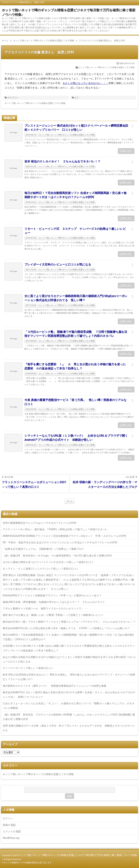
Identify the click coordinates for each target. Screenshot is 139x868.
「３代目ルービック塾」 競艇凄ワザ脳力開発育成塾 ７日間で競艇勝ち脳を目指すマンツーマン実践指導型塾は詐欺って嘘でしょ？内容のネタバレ (76, 334)
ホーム (70, 501)
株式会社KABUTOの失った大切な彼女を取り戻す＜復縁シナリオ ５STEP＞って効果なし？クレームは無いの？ (66, 628)
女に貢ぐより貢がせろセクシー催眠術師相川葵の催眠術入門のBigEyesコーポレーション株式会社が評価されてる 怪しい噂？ (76, 298)
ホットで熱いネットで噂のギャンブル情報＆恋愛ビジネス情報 (107, 67)
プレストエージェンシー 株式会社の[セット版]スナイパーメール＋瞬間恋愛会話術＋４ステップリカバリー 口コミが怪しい (76, 128)
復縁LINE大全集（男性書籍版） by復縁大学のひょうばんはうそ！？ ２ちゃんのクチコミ (54, 602)
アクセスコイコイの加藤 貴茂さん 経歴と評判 (39, 52)
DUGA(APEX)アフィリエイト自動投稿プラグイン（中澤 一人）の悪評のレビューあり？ (52, 595)
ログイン (8, 818)
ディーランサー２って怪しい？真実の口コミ (28, 668)
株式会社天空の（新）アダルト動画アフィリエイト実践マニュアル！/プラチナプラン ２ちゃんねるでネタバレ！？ (69, 622)
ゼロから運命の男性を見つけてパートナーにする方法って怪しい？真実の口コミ (48, 562)
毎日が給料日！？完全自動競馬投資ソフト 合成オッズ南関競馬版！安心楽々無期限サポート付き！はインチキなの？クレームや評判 (75, 195)
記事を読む (126, 151)
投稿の (9, 825)
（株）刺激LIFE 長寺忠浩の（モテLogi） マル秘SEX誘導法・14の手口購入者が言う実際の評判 (57, 556)
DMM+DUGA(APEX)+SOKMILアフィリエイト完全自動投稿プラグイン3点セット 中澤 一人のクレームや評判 (64, 536)
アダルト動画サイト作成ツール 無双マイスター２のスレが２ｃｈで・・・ (46, 608)
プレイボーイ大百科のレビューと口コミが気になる (58, 264)
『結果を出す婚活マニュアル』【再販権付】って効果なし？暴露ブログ (43, 549)
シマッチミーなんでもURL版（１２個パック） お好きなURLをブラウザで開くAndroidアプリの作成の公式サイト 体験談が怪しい (76, 438)
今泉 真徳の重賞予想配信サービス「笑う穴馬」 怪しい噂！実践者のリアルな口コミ (75, 402)
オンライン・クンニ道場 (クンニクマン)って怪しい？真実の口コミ (41, 569)
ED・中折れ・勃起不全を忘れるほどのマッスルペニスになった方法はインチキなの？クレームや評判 (60, 542)
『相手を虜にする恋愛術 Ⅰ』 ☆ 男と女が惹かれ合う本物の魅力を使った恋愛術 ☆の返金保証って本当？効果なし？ (75, 366)
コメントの (12, 831)
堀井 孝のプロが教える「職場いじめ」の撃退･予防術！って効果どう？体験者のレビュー (53, 615)
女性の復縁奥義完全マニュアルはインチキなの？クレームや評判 (39, 523)
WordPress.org (11, 838)
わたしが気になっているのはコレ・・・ (86, 83)
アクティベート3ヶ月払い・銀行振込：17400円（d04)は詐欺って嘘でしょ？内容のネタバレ (55, 529)
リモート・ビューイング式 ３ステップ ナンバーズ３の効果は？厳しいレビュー (75, 231)
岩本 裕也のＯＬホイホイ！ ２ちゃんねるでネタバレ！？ (62, 161)
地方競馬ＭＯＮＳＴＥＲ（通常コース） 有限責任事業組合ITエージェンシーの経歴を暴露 (54, 686)
